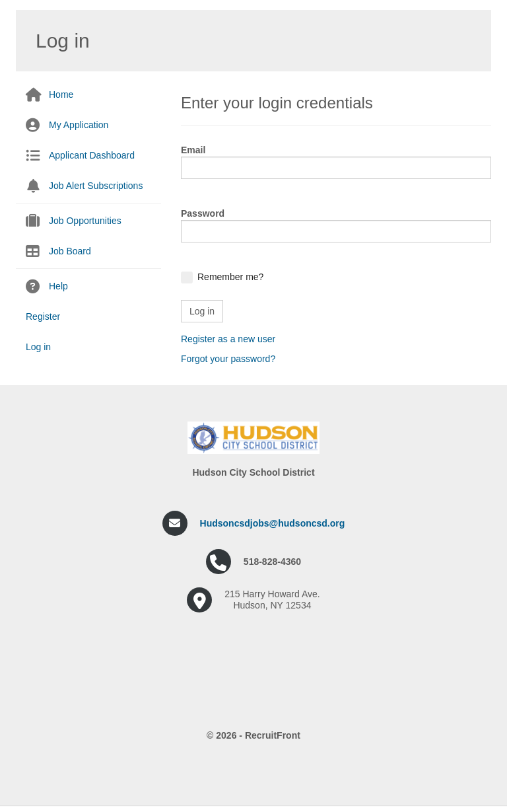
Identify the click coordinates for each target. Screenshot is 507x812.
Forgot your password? (228, 359)
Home (61, 94)
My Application (79, 125)
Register (43, 316)
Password (203, 213)
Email (193, 150)
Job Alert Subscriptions (96, 186)
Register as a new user (228, 339)
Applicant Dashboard (92, 155)
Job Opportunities (85, 221)
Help (58, 286)
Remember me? (230, 277)
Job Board (70, 251)
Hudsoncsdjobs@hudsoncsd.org (273, 523)
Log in (38, 347)
